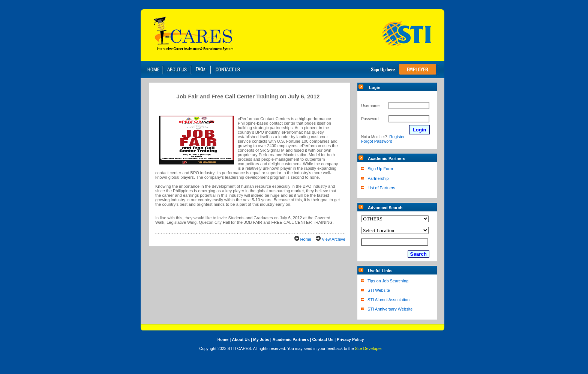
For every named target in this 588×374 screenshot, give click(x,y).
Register (397, 137)
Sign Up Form (380, 169)
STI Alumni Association (388, 300)
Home (306, 239)
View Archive (334, 239)
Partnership (378, 178)
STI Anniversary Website (390, 309)
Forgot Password (377, 141)
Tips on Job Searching (388, 281)
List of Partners (381, 188)
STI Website (379, 290)
